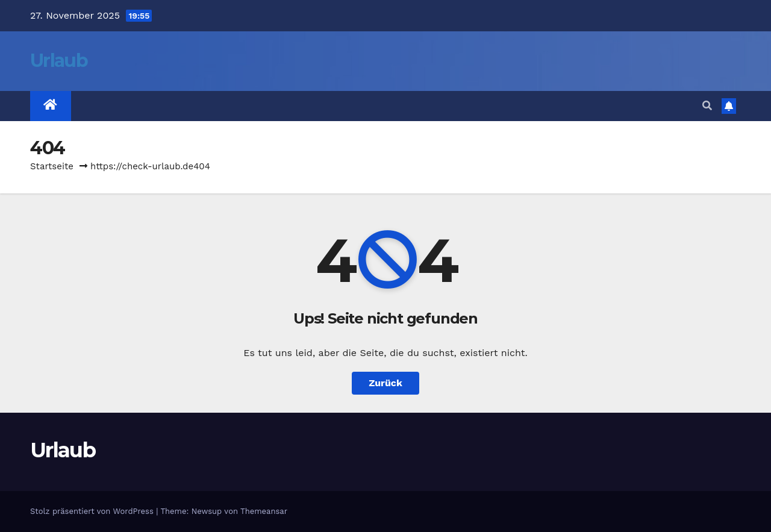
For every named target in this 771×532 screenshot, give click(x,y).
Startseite (52, 166)
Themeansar (264, 511)
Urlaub (59, 61)
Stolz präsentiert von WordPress (93, 511)
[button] (707, 106)
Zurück (385, 383)
